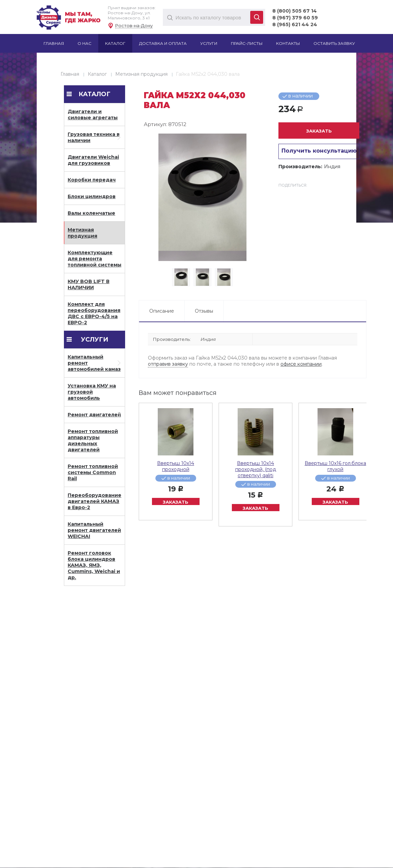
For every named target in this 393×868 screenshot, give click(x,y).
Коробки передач (92, 180)
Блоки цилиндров (92, 196)
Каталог (97, 74)
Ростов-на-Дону (134, 26)
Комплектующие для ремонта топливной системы (95, 259)
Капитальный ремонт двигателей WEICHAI (94, 530)
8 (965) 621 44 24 (295, 24)
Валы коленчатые (91, 213)
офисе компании (301, 364)
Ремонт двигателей (94, 415)
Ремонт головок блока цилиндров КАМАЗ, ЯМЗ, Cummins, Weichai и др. (94, 565)
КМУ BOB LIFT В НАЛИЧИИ (89, 284)
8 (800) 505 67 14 (295, 11)
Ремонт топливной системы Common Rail (93, 472)
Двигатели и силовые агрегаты (93, 115)
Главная (70, 74)
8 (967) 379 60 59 (295, 18)
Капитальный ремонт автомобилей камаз (94, 363)
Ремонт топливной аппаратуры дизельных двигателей (93, 440)
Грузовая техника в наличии (94, 137)
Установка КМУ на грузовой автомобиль (92, 392)
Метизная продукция (141, 74)
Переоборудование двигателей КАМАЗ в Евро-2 (95, 501)
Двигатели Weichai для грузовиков (93, 160)
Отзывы (204, 311)
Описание (162, 311)
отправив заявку (168, 364)
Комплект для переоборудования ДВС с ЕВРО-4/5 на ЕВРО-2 (94, 313)
